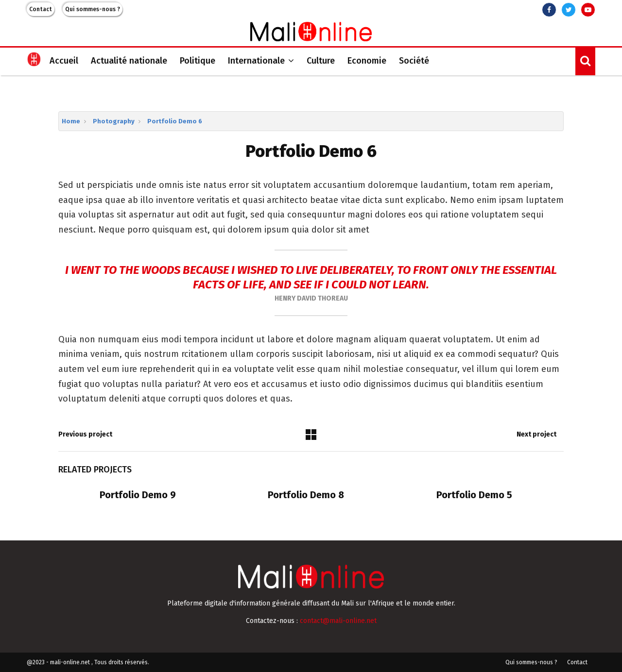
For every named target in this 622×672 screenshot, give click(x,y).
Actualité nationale (129, 61)
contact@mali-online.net (338, 621)
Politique (198, 61)
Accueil (64, 61)
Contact (41, 9)
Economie (367, 61)
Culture (321, 61)
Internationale (256, 61)
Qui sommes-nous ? (93, 9)
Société (414, 61)
